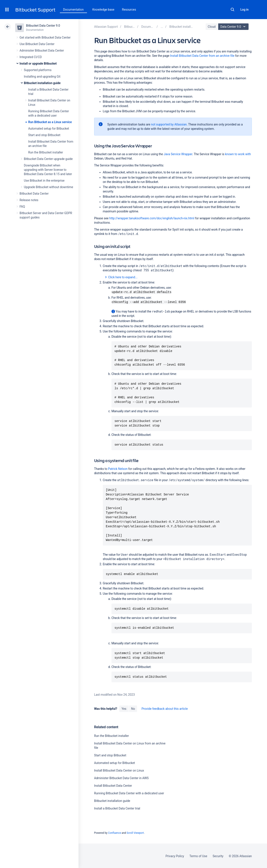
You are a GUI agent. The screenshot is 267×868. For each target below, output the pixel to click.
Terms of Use (198, 856)
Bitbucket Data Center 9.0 (43, 26)
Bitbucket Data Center (34, 194)
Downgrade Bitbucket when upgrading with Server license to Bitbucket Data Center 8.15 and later (48, 170)
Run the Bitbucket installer (46, 152)
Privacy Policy (175, 856)
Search (233, 10)
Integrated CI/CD (31, 57)
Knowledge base (103, 10)
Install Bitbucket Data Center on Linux (119, 770)
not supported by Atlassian (169, 124)
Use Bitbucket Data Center (37, 44)
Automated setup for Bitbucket (49, 129)
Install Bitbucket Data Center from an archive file (202, 56)
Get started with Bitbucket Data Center (45, 37)
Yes (124, 708)
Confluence (115, 832)
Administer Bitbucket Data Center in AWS (121, 778)
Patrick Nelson (118, 468)
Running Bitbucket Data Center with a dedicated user (129, 793)
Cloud (212, 27)
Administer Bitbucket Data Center (42, 50)
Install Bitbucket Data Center (113, 785)
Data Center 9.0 (234, 27)
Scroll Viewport (135, 832)
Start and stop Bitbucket (44, 135)
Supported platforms (38, 70)
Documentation (73, 10)
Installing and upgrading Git (42, 77)
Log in (244, 10)
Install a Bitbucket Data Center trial (117, 808)
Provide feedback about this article (165, 708)
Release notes (29, 200)
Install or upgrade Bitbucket (38, 64)
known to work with (238, 154)
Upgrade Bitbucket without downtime (48, 187)
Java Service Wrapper (178, 154)
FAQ (22, 207)
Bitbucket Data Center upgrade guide (48, 159)
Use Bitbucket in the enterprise (44, 181)
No (133, 708)
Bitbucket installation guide (42, 83)
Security (218, 856)
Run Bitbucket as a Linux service (50, 122)
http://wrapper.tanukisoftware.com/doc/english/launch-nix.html (152, 218)
